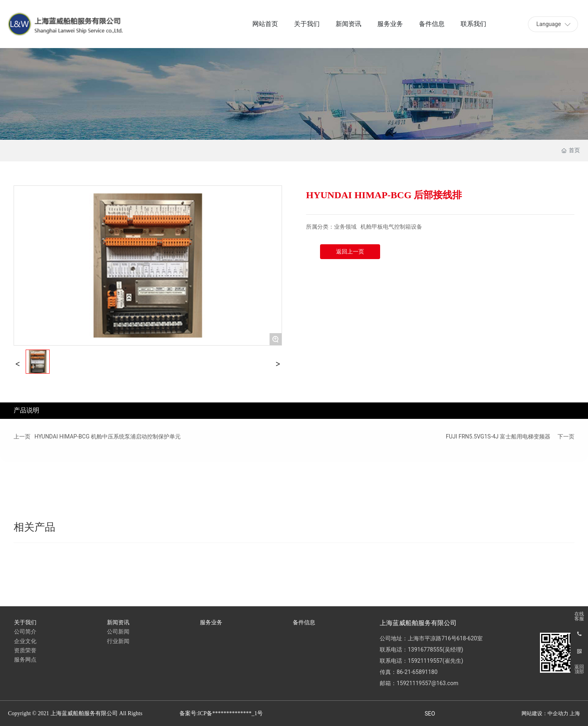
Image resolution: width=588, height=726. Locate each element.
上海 (575, 713)
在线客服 (579, 616)
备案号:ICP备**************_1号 (221, 713)
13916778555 (425, 650)
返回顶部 (579, 669)
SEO (430, 714)
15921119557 (425, 661)
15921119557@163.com (427, 683)
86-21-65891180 (417, 672)
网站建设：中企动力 (545, 713)
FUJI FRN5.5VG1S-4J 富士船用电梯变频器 (498, 436)
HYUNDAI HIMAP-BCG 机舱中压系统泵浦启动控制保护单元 (108, 436)
